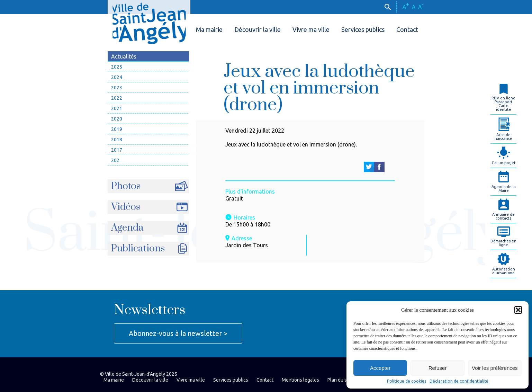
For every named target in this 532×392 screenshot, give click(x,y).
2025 (117, 67)
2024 (117, 77)
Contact (407, 29)
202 (115, 160)
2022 (117, 98)
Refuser (438, 368)
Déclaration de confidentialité (459, 381)
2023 (117, 88)
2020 (117, 119)
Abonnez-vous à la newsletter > (178, 333)
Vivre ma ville (311, 29)
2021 (117, 108)
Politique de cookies (407, 381)
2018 (117, 140)
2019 (117, 129)
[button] (518, 310)
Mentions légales (300, 380)
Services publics (363, 29)
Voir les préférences (495, 368)
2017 (117, 150)
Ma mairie (209, 29)
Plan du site (340, 380)
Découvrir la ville (258, 29)
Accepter (380, 368)
